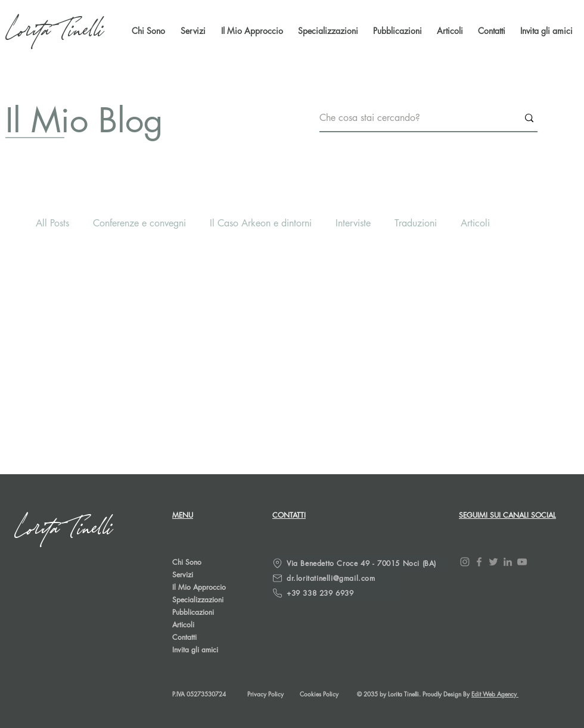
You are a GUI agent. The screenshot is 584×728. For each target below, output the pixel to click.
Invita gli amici (195, 650)
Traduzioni (416, 223)
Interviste (353, 223)
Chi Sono (187, 562)
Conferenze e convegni (139, 223)
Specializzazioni (198, 600)
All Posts (52, 223)
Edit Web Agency (495, 694)
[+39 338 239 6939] (336, 593)
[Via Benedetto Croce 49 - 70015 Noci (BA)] (359, 563)
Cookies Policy (319, 694)
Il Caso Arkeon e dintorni (261, 223)
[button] (396, 31)
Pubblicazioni (193, 612)
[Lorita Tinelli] (56, 31)
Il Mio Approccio (199, 587)
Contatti (184, 637)
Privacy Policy (265, 694)
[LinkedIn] (508, 562)
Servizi (183, 575)
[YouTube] (522, 562)
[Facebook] (479, 562)
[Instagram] (465, 562)
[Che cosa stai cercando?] (410, 118)
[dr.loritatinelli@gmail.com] (336, 578)
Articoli (475, 223)
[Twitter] (493, 562)
